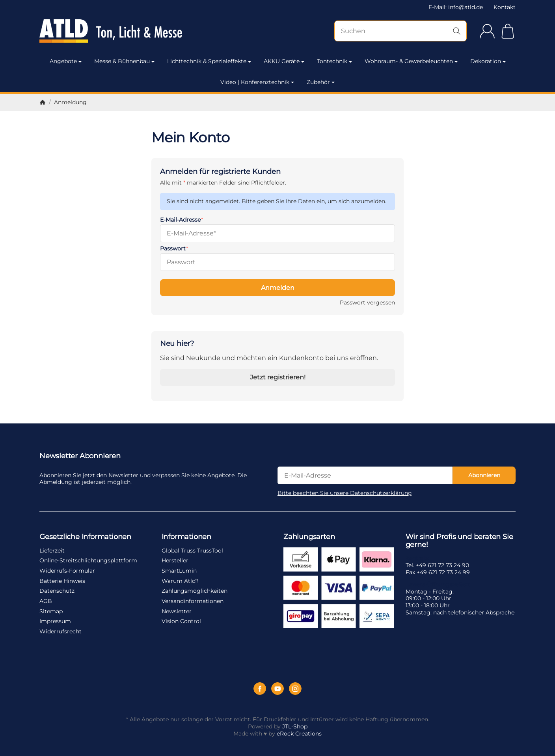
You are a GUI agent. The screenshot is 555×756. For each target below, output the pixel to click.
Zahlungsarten (309, 537)
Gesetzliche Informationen (85, 537)
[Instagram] (295, 689)
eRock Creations (299, 734)
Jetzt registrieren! (278, 377)
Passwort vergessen (367, 302)
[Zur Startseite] (111, 31)
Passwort (173, 248)
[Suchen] (400, 31)
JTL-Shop (295, 726)
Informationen (186, 537)
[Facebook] (260, 689)
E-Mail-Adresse (180, 220)
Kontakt (505, 7)
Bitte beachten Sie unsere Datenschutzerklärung (345, 493)
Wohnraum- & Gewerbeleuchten (411, 61)
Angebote (66, 61)
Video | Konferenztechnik (257, 82)
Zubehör (321, 82)
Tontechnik (334, 61)
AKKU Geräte (284, 61)
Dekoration (488, 61)
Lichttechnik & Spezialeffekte (209, 61)
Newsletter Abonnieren (80, 456)
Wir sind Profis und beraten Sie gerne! (459, 541)
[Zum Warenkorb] (508, 31)
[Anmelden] (487, 31)
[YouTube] (277, 689)
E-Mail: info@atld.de (456, 7)
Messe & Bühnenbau (124, 61)
